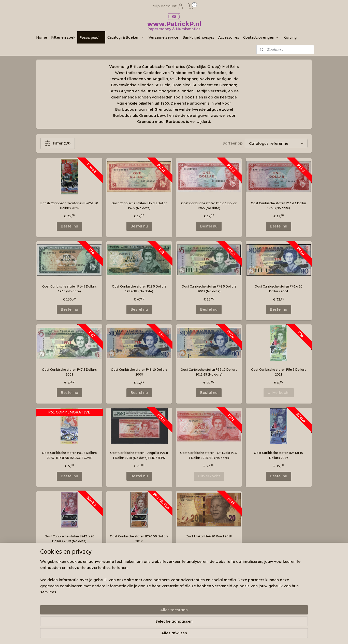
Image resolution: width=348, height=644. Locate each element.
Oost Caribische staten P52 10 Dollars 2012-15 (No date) (209, 372)
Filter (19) (58, 143)
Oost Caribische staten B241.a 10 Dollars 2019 (279, 455)
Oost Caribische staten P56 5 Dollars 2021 (279, 372)
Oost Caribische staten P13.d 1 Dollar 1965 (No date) (139, 206)
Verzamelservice (163, 37)
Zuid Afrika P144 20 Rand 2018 (209, 536)
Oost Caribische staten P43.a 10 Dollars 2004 (279, 289)
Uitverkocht (279, 392)
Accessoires (229, 37)
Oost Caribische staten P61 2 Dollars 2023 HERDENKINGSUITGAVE (69, 455)
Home (42, 37)
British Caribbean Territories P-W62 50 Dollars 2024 (69, 206)
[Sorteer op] (276, 143)
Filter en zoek (63, 37)
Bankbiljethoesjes (198, 37)
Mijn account (168, 6)
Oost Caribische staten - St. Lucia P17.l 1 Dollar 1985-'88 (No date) (209, 455)
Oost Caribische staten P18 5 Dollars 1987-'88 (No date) (139, 289)
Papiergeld (91, 37)
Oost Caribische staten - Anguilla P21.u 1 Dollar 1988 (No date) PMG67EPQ (139, 455)
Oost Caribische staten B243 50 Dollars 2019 (139, 539)
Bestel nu (69, 226)
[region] (140, 623)
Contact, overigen (261, 37)
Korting (290, 37)
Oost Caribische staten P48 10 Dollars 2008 (139, 372)
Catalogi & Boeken (126, 37)
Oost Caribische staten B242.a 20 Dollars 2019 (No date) (69, 539)
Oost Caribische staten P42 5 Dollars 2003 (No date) (209, 289)
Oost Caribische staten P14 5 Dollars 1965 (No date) (69, 289)
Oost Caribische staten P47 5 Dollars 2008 (69, 372)
